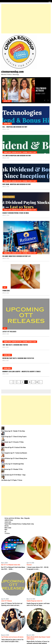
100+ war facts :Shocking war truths (15, 345)
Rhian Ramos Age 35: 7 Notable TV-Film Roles (13, 431)
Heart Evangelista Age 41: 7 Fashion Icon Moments (14, 453)
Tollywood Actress (41, 89)
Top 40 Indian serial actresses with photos (12, 637)
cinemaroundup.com (12, 71)
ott (5, 287)
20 (38, 382)
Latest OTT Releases (9, 332)
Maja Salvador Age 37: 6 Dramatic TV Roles (12, 442)
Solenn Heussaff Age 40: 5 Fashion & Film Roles (14, 447)
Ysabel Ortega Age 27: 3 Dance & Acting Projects (14, 437)
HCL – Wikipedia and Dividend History (15, 127)
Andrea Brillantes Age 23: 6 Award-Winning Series (14, 458)
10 (30, 382)
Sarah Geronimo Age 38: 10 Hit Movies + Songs (13, 475)
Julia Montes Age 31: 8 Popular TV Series (12, 480)
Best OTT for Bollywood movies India (11, 565)
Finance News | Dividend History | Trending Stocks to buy (20, 152)
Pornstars (6, 291)
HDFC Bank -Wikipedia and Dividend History (17, 184)
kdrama (7, 526)
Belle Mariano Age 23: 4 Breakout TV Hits (12, 469)
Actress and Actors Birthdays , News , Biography (17, 518)
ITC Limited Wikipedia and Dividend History (17, 156)
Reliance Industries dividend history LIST (17, 256)
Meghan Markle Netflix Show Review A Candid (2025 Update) (38, 638)
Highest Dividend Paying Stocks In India (16, 213)
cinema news (7, 101)
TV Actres (7, 533)
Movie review (8, 528)
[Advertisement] (26, 19)
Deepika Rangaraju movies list (34, 601)
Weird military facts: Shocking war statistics (18, 358)
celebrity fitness (9, 520)
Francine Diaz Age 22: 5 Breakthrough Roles (13, 464)
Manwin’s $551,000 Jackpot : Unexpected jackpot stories (22, 372)
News (6, 529)
